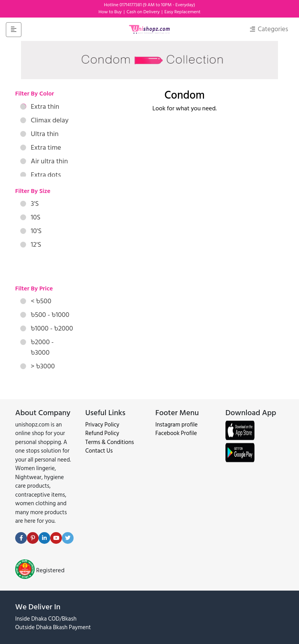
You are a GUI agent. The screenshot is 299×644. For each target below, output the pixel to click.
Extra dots (40, 175)
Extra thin (40, 107)
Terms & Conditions (110, 442)
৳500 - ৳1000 (45, 315)
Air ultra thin (44, 161)
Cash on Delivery (144, 12)
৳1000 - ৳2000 (47, 328)
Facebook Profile (176, 433)
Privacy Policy (102, 425)
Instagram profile (177, 425)
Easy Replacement (182, 12)
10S (30, 217)
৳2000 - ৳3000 (37, 347)
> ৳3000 (38, 366)
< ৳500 (36, 301)
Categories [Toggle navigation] (269, 29)
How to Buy (111, 12)
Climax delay (44, 120)
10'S (31, 231)
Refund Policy (102, 433)
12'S (31, 245)
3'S (30, 204)
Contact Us (99, 451)
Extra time (41, 148)
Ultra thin (40, 134)
